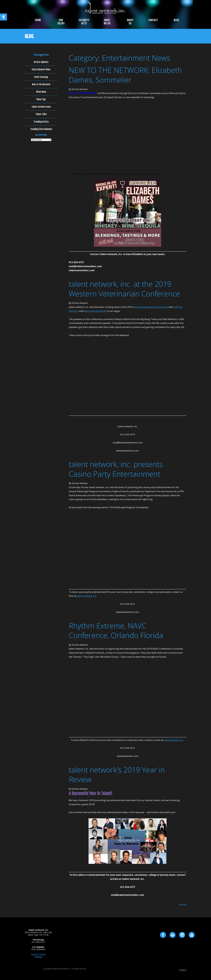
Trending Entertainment (41, 129)
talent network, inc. (87, 596)
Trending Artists (41, 122)
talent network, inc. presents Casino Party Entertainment (116, 469)
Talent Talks (41, 114)
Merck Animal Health (95, 311)
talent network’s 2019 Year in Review (117, 774)
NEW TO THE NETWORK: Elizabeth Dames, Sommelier (125, 75)
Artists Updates (41, 62)
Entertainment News (41, 70)
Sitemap (38, 957)
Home (38, 20)
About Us (130, 22)
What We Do (107, 22)
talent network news (41, 107)
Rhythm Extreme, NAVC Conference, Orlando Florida (116, 630)
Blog (176, 20)
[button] (3, 17)
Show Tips (41, 99)
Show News (41, 92)
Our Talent (61, 22)
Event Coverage (41, 77)
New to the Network (41, 84)
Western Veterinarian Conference (151, 307)
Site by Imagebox (183, 970)
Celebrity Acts (84, 22)
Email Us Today (38, 954)
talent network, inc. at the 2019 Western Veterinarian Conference (124, 289)
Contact (153, 20)
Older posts (183, 904)
